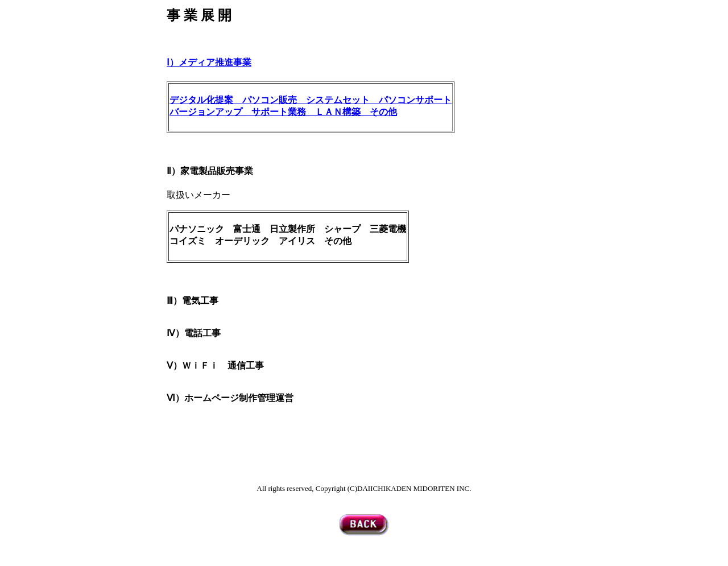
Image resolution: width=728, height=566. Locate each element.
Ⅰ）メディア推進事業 (209, 62)
